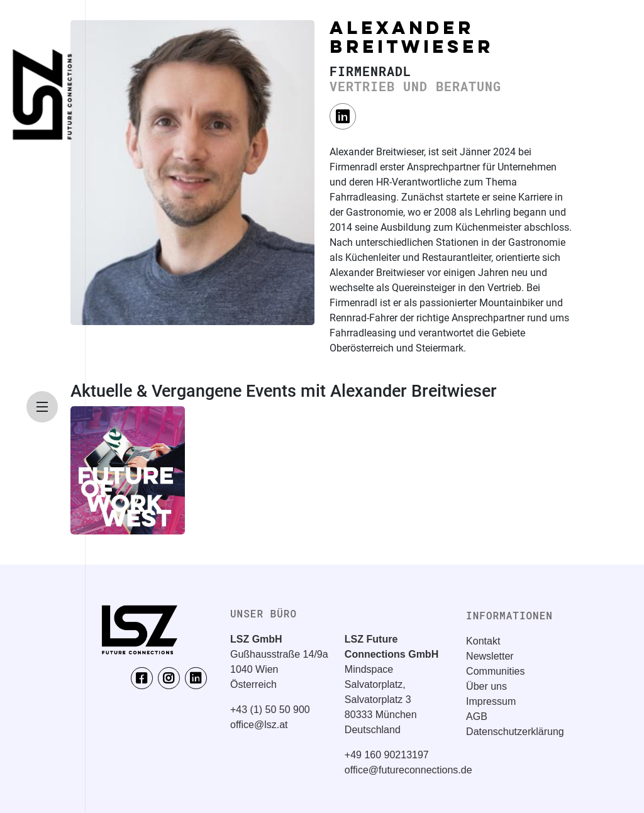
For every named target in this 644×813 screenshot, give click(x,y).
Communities (495, 671)
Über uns (486, 686)
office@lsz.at (259, 725)
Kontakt (483, 641)
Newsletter (490, 656)
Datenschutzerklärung (515, 732)
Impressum (491, 701)
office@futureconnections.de (408, 770)
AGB (477, 716)
